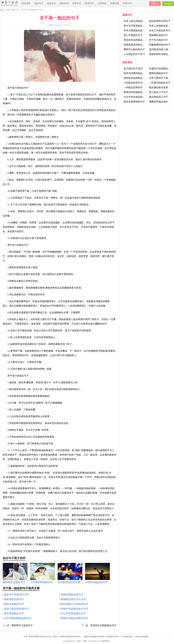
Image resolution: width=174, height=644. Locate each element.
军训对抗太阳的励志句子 (103, 625)
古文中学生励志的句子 (135, 97)
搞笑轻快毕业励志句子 (161, 54)
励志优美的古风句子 (160, 21)
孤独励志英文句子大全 (73, 599)
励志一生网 (5, 10)
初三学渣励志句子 (133, 35)
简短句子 (127, 3)
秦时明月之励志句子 (22, 625)
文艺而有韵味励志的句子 (18, 618)
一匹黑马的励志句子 (160, 83)
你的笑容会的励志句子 (135, 78)
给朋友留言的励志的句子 (137, 45)
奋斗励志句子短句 (133, 69)
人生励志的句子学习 (134, 54)
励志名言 (51, 3)
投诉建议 (168, 4)
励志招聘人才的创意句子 (75, 604)
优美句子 (77, 3)
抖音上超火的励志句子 (135, 21)
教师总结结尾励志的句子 (137, 92)
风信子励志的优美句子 (17, 609)
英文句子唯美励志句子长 (137, 26)
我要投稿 (155, 4)
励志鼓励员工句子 (159, 97)
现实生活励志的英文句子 (75, 618)
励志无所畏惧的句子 (134, 102)
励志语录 (26, 3)
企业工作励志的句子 (160, 30)
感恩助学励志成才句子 (161, 102)
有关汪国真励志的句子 (135, 30)
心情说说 (102, 3)
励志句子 (39, 3)
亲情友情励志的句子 (72, 595)
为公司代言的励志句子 (73, 613)
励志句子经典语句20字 (17, 595)
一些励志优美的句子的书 (137, 87)
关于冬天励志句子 (159, 40)
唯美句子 (89, 3)
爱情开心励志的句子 (134, 49)
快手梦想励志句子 (14, 613)
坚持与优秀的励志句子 (135, 73)
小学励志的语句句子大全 (137, 83)
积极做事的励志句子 (160, 45)
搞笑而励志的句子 (14, 599)
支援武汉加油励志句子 (161, 69)
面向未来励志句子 (14, 604)
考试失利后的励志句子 (135, 40)
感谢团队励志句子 (159, 35)
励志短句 (64, 3)
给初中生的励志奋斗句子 (75, 609)
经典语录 (115, 3)
